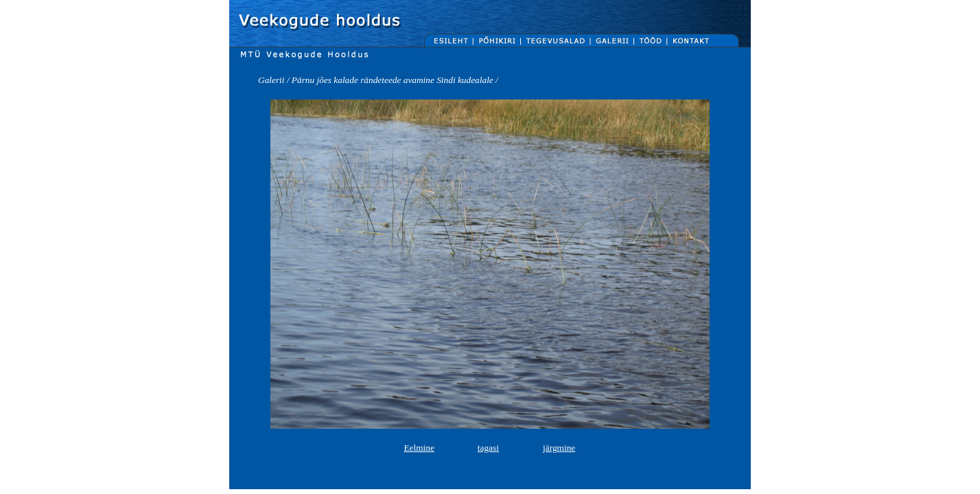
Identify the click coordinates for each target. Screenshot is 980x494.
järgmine (559, 448)
